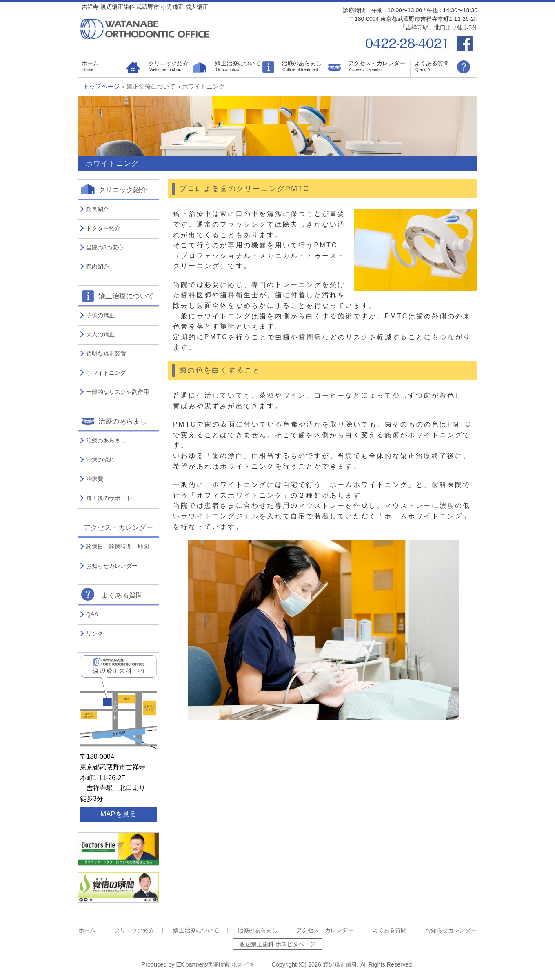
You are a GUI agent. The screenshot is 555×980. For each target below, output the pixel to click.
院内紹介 (98, 267)
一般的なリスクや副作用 (118, 392)
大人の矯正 (100, 334)
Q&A (92, 614)
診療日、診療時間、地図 (118, 547)
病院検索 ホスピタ (231, 964)
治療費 (95, 479)
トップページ (101, 87)
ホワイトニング (106, 373)
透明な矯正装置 (106, 353)
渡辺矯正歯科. (342, 964)
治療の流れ (100, 460)
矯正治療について (238, 63)
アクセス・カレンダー (377, 63)
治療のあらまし (302, 63)
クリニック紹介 (169, 63)
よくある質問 (432, 63)
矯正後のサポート (109, 498)
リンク (95, 633)
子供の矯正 (100, 315)
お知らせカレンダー (112, 566)
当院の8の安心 (105, 247)
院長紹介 (98, 209)
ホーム (90, 63)
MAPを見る (118, 814)
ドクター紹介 (103, 228)
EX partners (191, 964)
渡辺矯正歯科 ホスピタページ (277, 944)
